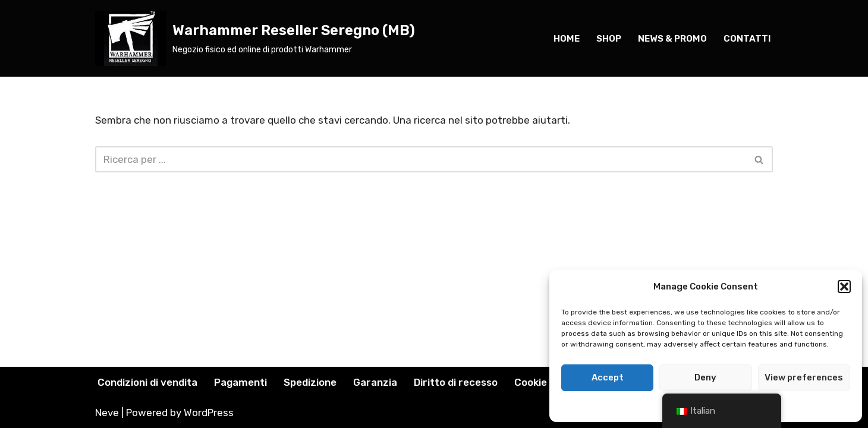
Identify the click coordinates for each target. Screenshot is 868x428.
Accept (608, 377)
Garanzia (375, 382)
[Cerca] (421, 159)
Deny (705, 377)
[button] (844, 287)
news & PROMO (672, 39)
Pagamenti (240, 382)
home (567, 39)
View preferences (804, 377)
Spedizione (310, 382)
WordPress (209, 413)
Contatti (747, 39)
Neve (107, 413)
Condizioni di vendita (147, 382)
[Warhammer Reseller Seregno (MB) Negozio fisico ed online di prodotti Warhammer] (255, 38)
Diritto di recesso (456, 382)
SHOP (609, 39)
